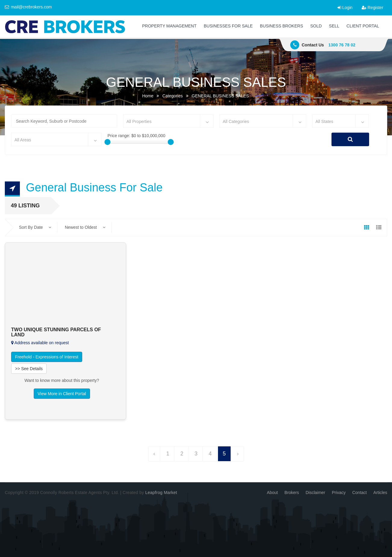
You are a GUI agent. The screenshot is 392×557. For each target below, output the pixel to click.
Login (345, 8)
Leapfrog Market (161, 492)
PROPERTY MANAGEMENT (169, 26)
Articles (380, 492)
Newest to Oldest (85, 227)
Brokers (292, 492)
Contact (359, 492)
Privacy (339, 492)
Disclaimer (315, 492)
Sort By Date (35, 227)
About (272, 492)
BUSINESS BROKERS (281, 26)
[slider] (107, 142)
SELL (334, 26)
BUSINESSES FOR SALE (228, 26)
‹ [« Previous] (154, 454)
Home (148, 96)
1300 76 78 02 (342, 45)
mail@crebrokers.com (28, 7)
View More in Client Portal (62, 394)
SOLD (316, 26)
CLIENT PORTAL (363, 26)
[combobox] (168, 121)
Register (372, 8)
